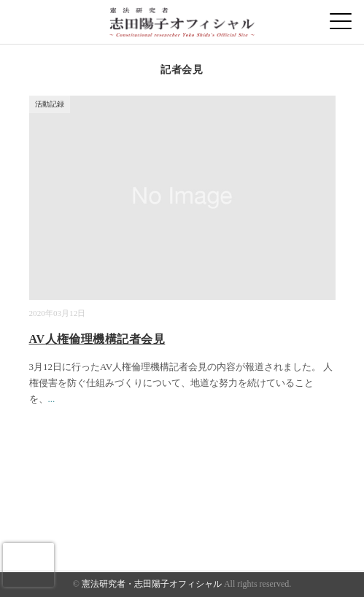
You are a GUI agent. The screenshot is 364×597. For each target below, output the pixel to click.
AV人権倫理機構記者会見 (97, 339)
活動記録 (50, 104)
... (52, 399)
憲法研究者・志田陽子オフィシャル (152, 584)
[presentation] (28, 565)
